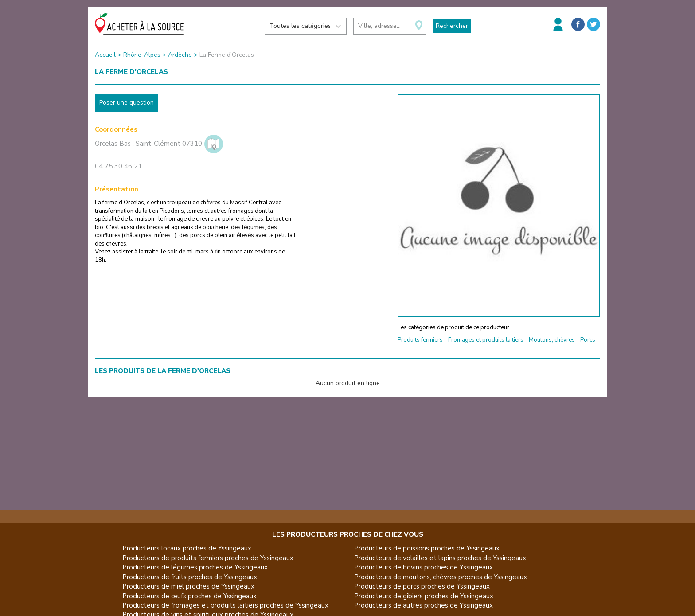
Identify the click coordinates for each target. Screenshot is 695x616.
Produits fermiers (420, 340)
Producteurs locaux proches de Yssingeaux (187, 548)
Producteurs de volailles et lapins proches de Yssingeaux (440, 558)
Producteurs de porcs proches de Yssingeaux (422, 586)
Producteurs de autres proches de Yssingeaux (424, 605)
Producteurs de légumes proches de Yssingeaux (195, 567)
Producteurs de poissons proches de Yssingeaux (427, 548)
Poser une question (127, 103)
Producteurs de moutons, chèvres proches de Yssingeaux (441, 577)
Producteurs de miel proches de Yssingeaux (188, 586)
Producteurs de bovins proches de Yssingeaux (424, 567)
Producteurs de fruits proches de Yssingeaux (190, 577)
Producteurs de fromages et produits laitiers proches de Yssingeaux (225, 605)
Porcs (588, 340)
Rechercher (452, 26)
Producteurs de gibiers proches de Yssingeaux (424, 596)
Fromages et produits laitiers (486, 340)
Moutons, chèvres (552, 340)
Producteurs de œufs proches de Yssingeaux (189, 596)
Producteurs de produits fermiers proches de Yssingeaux (208, 558)
